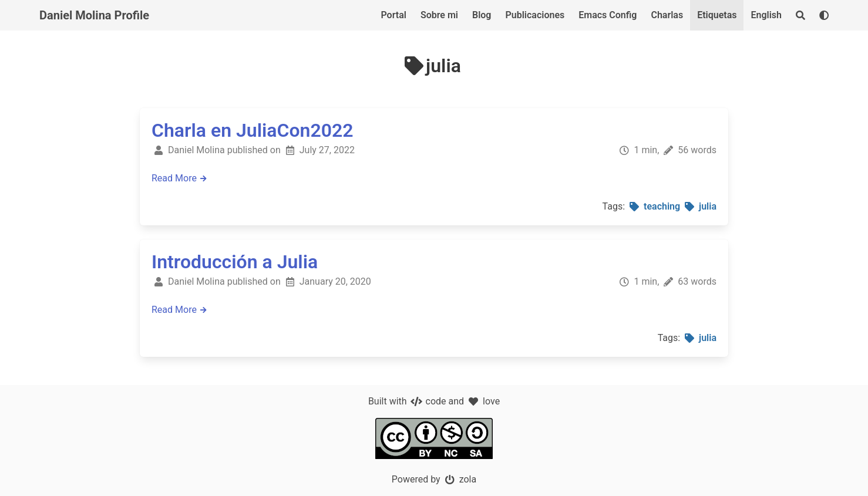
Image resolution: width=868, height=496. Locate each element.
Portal (393, 15)
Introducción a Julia (235, 262)
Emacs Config (608, 15)
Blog (482, 15)
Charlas (667, 15)
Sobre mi (439, 15)
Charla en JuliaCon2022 (253, 130)
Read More (180, 178)
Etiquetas (717, 15)
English (766, 15)
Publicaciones (535, 15)
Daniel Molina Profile (94, 15)
